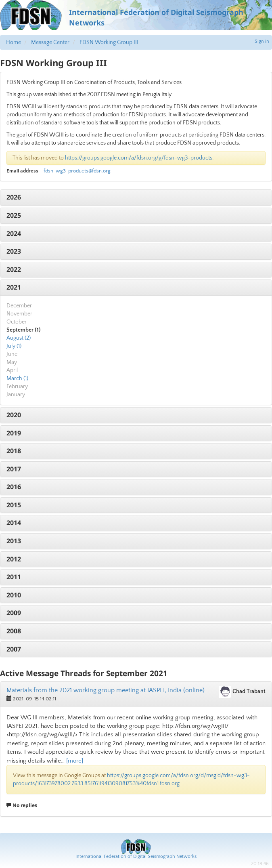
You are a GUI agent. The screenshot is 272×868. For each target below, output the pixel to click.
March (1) (17, 378)
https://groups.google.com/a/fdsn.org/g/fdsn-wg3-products (139, 158)
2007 (14, 649)
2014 (14, 523)
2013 (14, 541)
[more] (75, 761)
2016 (14, 487)
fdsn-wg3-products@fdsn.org (77, 171)
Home (14, 42)
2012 (14, 559)
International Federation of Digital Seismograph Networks (136, 856)
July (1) (14, 346)
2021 (14, 287)
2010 (14, 595)
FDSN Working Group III (109, 42)
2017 (14, 469)
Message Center (50, 42)
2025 (14, 215)
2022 (14, 269)
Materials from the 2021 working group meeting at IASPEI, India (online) (106, 690)
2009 (14, 613)
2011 (14, 577)
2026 (14, 197)
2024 (14, 233)
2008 (14, 631)
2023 (14, 251)
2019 (14, 433)
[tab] (136, 198)
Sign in (262, 41)
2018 (14, 451)
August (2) (19, 338)
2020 (14, 415)
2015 (14, 505)
